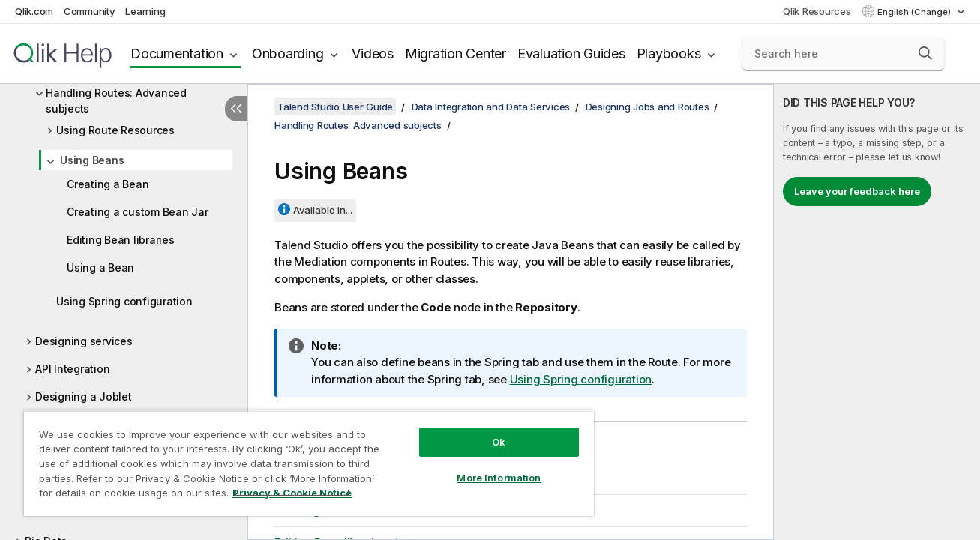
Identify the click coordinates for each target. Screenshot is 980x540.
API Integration (72, 369)
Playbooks (669, 54)
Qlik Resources (817, 11)
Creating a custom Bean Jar (138, 212)
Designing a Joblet (84, 396)
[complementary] (877, 312)
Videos (373, 54)
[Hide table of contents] (236, 109)
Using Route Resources (115, 130)
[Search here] (843, 54)
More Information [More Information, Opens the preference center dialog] (498, 478)
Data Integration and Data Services (491, 106)
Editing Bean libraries (121, 240)
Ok (498, 442)
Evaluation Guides (571, 54)
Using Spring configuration (124, 301)
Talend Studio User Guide (335, 106)
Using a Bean (100, 267)
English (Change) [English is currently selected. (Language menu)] (915, 12)
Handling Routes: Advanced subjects (116, 100)
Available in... (323, 210)
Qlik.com (34, 11)
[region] (308, 463)
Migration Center (456, 54)
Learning (145, 11)
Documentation (177, 54)
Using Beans (92, 160)
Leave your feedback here (857, 191)
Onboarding (288, 54)
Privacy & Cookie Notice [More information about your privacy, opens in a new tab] (292, 493)
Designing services (84, 341)
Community (90, 11)
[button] (925, 53)
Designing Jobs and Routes (647, 106)
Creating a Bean (108, 184)
